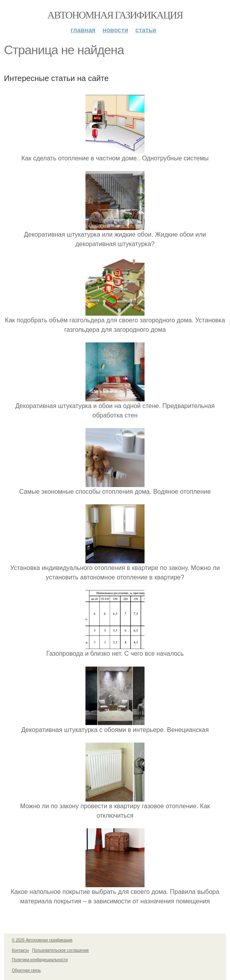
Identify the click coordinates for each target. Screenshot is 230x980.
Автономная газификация (115, 15)
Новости (115, 30)
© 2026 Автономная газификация (42, 940)
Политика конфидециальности (40, 960)
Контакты (20, 950)
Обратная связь (26, 970)
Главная (83, 30)
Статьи (146, 30)
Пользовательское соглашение (61, 950)
